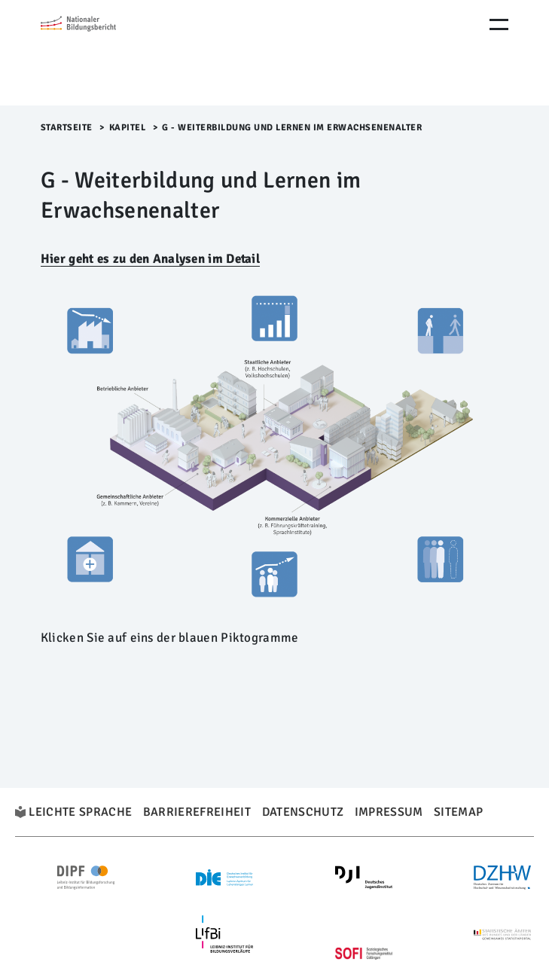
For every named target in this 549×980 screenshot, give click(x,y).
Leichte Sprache (80, 812)
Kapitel (128, 128)
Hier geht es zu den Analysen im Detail (150, 259)
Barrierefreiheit (197, 812)
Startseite (67, 128)
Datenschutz (303, 812)
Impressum (389, 812)
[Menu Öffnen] (499, 24)
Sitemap (458, 812)
